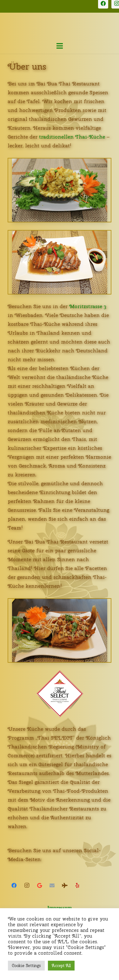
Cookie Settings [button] (26, 966)
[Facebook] (14, 885)
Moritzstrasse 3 (88, 306)
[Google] (39, 885)
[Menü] (60, 46)
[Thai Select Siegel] (60, 694)
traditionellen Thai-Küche (72, 137)
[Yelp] (77, 885)
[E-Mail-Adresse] (52, 885)
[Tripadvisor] (65, 885)
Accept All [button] (61, 966)
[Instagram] (27, 885)
